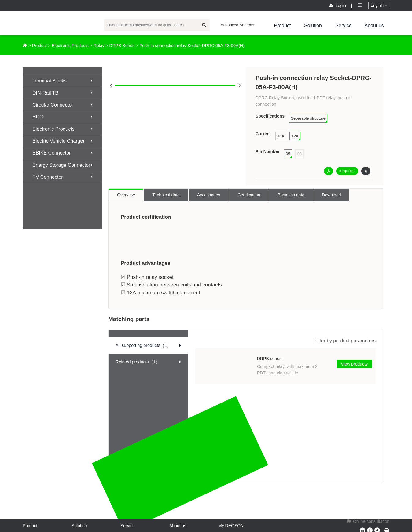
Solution (313, 26)
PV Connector (62, 177)
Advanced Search (238, 25)
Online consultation (367, 521)
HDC (62, 117)
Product (282, 26)
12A (295, 136)
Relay (99, 46)
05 (288, 154)
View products (354, 364)
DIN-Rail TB (62, 93)
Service (343, 26)
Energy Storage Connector (62, 165)
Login (338, 5)
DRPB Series (122, 46)
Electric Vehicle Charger (62, 141)
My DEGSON (231, 526)
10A (281, 136)
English (379, 5)
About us (374, 26)
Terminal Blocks (62, 81)
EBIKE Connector (62, 153)
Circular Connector (62, 105)
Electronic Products (70, 46)
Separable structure (308, 118)
